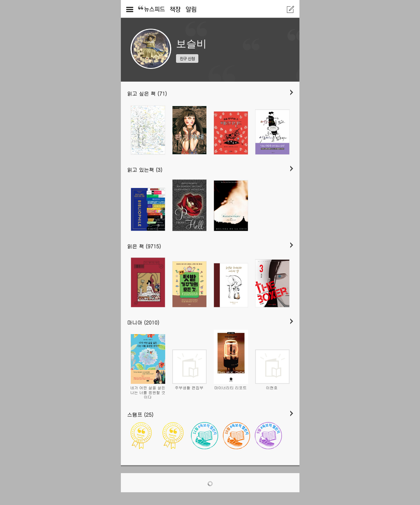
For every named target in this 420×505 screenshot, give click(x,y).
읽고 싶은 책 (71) (147, 93)
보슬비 (191, 44)
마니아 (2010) (143, 322)
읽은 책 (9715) (144, 246)
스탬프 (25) (140, 414)
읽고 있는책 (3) (145, 170)
